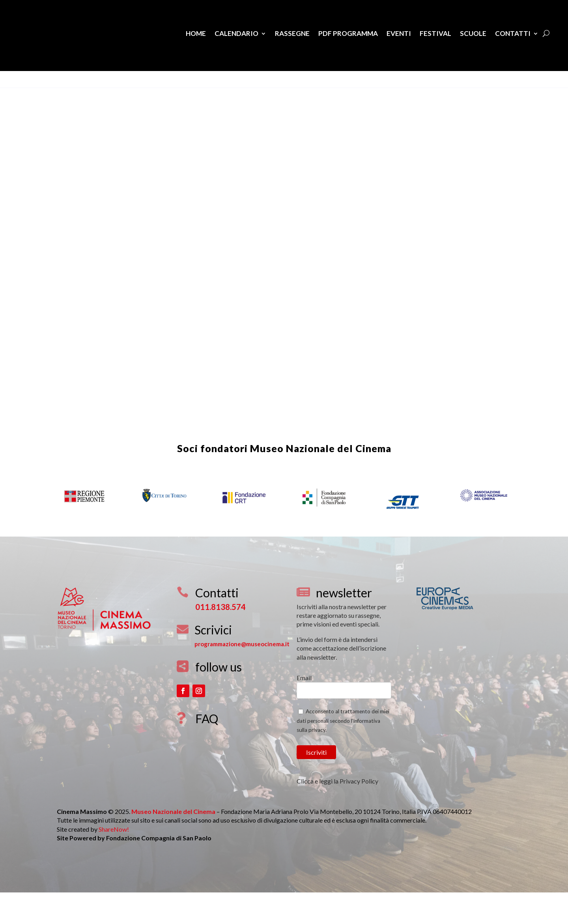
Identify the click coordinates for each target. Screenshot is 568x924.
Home (196, 33)
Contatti (513, 33)
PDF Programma (348, 33)
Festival (435, 33)
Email (304, 701)
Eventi (399, 33)
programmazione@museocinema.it (242, 668)
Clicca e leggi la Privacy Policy (337, 805)
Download (43, 91)
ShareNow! (114, 853)
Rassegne (292, 33)
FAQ (207, 742)
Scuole (473, 33)
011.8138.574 (220, 630)
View (15, 91)
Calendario (236, 33)
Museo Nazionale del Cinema (321, 472)
